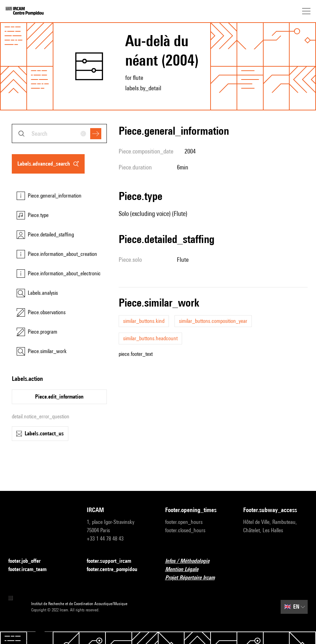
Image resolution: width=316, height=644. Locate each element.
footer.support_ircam (113, 561)
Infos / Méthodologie (191, 561)
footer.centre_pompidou (116, 570)
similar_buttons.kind (144, 321)
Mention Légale (186, 570)
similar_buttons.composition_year (213, 321)
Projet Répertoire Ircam (194, 578)
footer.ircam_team (32, 570)
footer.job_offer (29, 561)
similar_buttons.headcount (150, 338)
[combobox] (59, 133)
